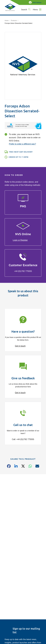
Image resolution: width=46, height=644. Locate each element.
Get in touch (20, 346)
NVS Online (35, 2)
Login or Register (20, 240)
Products (14, 21)
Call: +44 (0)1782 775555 (23, 439)
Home (7, 21)
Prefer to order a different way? (22, 144)
